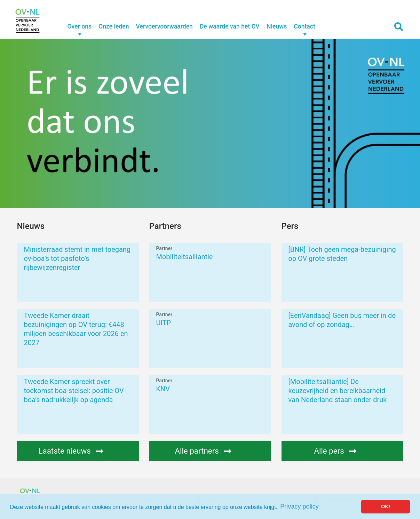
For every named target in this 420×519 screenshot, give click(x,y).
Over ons (80, 26)
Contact (304, 26)
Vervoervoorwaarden (164, 26)
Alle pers (343, 451)
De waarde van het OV (230, 26)
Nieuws (277, 26)
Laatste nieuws (78, 451)
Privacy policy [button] (299, 506)
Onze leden (114, 26)
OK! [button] (386, 506)
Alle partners (211, 451)
